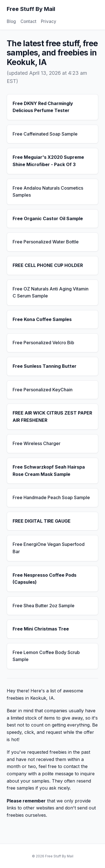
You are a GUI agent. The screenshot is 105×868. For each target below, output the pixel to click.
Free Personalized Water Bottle (46, 242)
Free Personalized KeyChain (43, 390)
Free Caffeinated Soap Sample (45, 134)
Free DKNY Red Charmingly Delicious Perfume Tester (43, 107)
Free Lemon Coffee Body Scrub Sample (46, 656)
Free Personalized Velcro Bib (43, 343)
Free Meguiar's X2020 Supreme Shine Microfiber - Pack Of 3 (48, 161)
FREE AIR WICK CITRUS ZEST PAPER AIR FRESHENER (52, 416)
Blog (11, 21)
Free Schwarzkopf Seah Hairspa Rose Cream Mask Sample (49, 471)
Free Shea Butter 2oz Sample (44, 606)
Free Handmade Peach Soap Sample (51, 497)
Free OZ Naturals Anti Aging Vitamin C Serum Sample (51, 292)
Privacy (49, 21)
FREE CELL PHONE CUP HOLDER (48, 265)
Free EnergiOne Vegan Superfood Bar (49, 548)
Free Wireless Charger (37, 443)
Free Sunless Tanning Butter (45, 366)
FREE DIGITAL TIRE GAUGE (42, 521)
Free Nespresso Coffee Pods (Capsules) (45, 579)
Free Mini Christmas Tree (41, 629)
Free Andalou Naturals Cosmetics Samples (48, 192)
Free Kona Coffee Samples (42, 319)
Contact (28, 21)
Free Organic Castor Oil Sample (48, 218)
